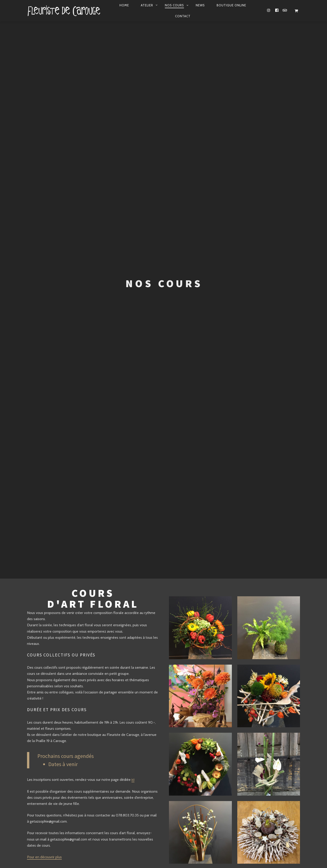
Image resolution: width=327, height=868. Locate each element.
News (200, 5)
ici (133, 780)
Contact (183, 16)
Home (124, 5)
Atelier (147, 5)
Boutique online (231, 5)
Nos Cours (174, 5)
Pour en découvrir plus (44, 857)
